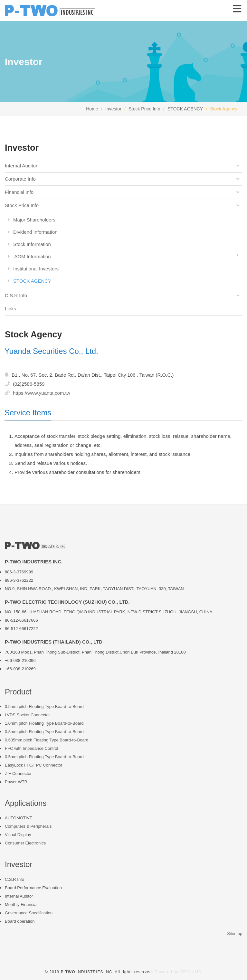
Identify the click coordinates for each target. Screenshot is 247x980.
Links (10, 309)
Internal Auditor (123, 166)
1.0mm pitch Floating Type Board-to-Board (44, 723)
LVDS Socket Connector (27, 715)
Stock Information (29, 244)
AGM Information (125, 256)
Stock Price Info (144, 109)
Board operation (20, 921)
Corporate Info (123, 179)
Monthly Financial (21, 905)
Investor (113, 109)
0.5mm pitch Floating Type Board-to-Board (44, 707)
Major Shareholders (32, 220)
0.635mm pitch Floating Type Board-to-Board (47, 740)
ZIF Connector (18, 773)
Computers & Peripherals (28, 826)
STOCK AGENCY (185, 109)
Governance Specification (29, 913)
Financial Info (123, 192)
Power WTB (16, 782)
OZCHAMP (190, 972)
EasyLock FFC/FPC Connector (33, 765)
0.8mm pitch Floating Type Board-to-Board (44, 732)
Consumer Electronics (25, 843)
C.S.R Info (123, 296)
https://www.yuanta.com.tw (42, 393)
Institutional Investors (33, 269)
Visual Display (18, 835)
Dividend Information (33, 232)
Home (92, 109)
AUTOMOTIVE (19, 818)
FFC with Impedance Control (31, 748)
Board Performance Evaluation (33, 888)
